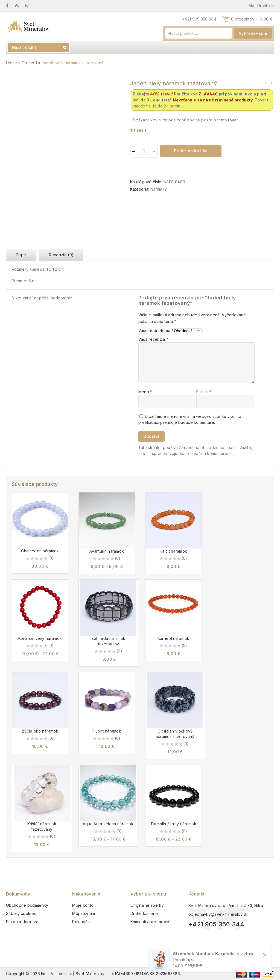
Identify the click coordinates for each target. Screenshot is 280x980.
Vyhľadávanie (253, 33)
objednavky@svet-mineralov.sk (218, 914)
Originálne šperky (147, 905)
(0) (51, 558)
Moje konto (83, 905)
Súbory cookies (21, 913)
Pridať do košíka (191, 151)
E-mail (203, 392)
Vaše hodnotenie (156, 330)
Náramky (159, 189)
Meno (145, 392)
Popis (21, 255)
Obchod (29, 63)
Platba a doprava (22, 922)
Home (11, 63)
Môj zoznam (84, 913)
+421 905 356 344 (199, 19)
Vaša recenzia (153, 339)
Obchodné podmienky (27, 905)
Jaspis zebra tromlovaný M (266, 83)
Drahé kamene (144, 913)
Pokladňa (81, 922)
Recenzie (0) (61, 255)
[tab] (23, 255)
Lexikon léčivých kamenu (271, 83)
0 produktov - (252, 19)
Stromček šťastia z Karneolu (204, 954)
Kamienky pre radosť (150, 922)
